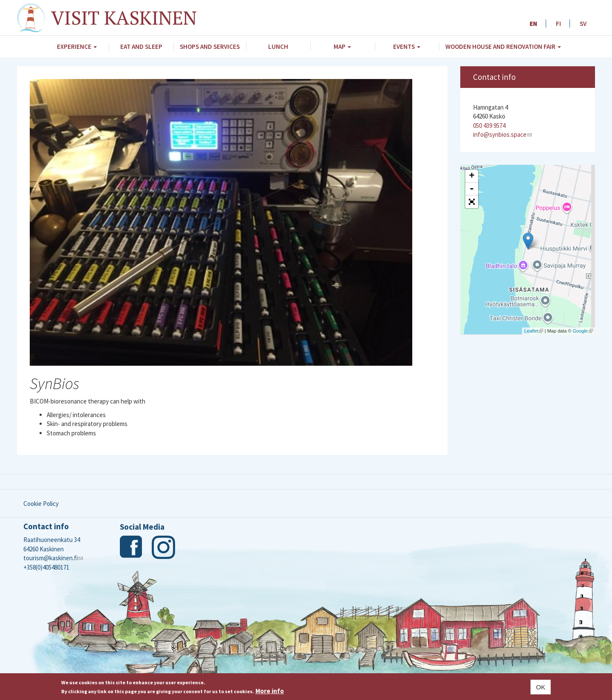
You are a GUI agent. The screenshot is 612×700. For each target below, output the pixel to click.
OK (541, 687)
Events (407, 47)
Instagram (163, 547)
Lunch (278, 47)
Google (583, 331)
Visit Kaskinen (124, 17)
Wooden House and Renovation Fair (503, 47)
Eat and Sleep (141, 47)
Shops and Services (210, 47)
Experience (77, 47)
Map (342, 47)
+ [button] (472, 176)
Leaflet (534, 331)
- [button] (472, 189)
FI (558, 24)
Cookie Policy (41, 504)
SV (583, 24)
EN (533, 24)
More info (270, 691)
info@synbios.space (502, 134)
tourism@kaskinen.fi (53, 558)
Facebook (132, 547)
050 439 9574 (489, 126)
